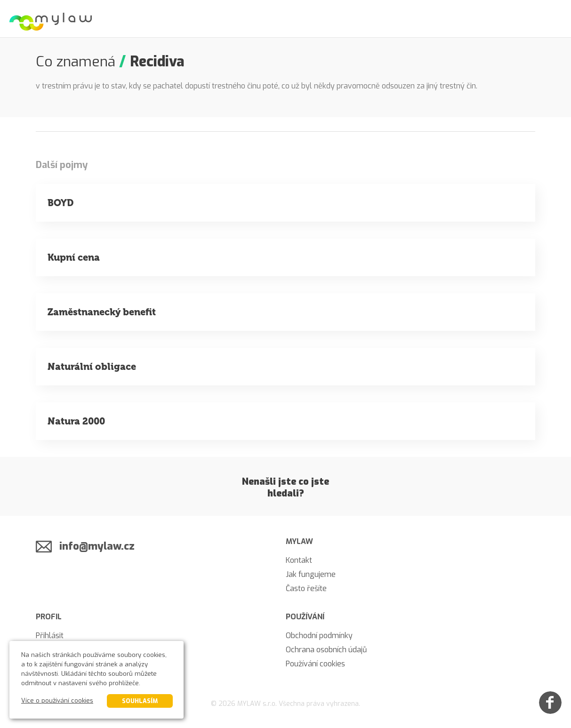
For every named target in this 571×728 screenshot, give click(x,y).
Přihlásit (50, 636)
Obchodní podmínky (319, 636)
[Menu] (552, 19)
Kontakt (299, 560)
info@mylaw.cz (97, 546)
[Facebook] (550, 703)
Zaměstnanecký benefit (102, 312)
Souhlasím (140, 701)
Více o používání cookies (57, 700)
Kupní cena (74, 257)
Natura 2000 (76, 421)
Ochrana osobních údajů (326, 650)
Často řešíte (306, 588)
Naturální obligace (92, 367)
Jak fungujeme (311, 574)
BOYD (60, 203)
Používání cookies (315, 664)
